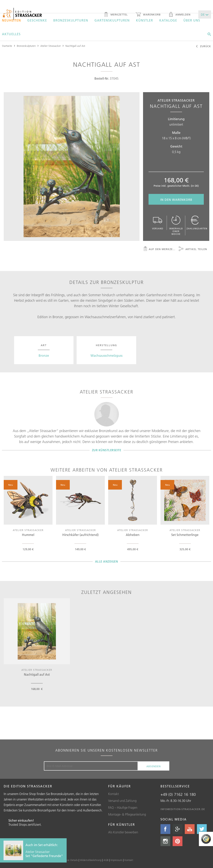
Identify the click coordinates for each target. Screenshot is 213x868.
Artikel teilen (193, 249)
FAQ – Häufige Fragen (123, 808)
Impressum (116, 860)
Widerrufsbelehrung (91, 860)
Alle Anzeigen (107, 561)
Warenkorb (148, 15)
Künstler (145, 20)
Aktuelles (11, 34)
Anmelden (179, 15)
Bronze (44, 356)
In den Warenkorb (176, 200)
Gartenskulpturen (112, 20)
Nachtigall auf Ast (75, 46)
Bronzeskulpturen (71, 20)
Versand (158, 223)
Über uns (192, 20)
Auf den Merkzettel (160, 249)
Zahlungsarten (197, 223)
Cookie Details (70, 860)
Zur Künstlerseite (107, 450)
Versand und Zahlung (122, 801)
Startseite (7, 46)
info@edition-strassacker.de (183, 809)
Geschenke (37, 20)
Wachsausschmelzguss (106, 356)
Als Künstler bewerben (123, 832)
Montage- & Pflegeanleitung (127, 814)
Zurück (203, 47)
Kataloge (168, 20)
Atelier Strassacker (51, 46)
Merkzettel (116, 15)
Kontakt (113, 794)
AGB (106, 860)
